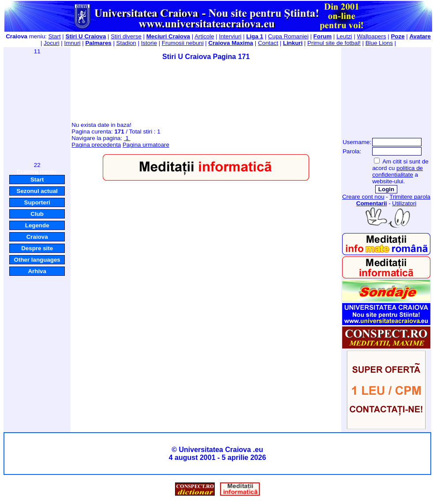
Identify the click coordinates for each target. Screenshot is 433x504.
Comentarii (372, 203)
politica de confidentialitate (398, 171)
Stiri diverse (126, 36)
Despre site (37, 248)
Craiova (37, 237)
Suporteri (37, 202)
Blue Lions (379, 43)
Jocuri (52, 43)
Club (37, 214)
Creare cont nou (363, 197)
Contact (268, 43)
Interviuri (230, 36)
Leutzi (344, 36)
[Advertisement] (37, 107)
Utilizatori (404, 203)
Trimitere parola (410, 197)
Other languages (37, 260)
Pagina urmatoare (146, 145)
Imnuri (73, 43)
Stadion (126, 43)
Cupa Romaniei (288, 36)
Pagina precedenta (96, 145)
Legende (37, 225)
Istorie (149, 43)
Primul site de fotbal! (334, 43)
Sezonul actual (37, 191)
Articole (204, 36)
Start (54, 36)
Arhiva (37, 271)
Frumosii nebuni (183, 43)
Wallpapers (371, 36)
